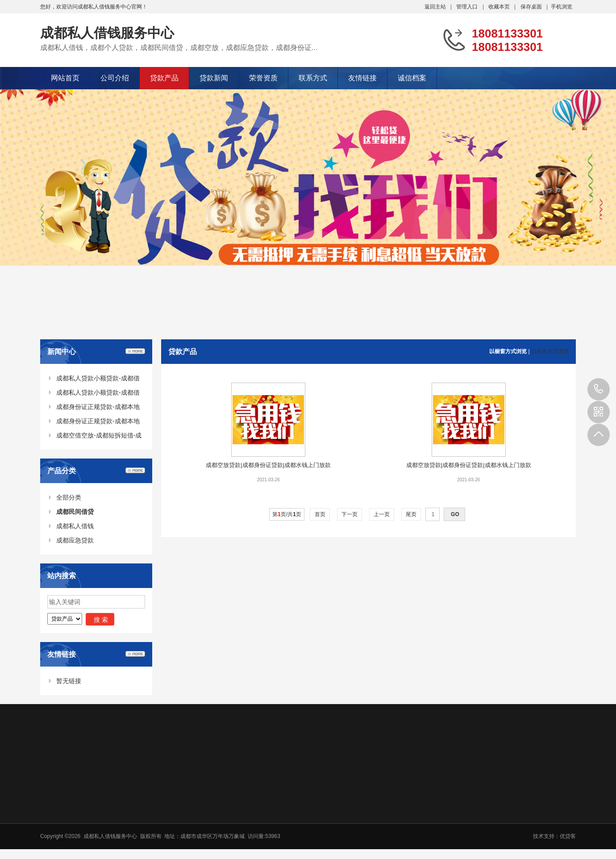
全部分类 (69, 497)
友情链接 (362, 78)
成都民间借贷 (75, 512)
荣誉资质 (263, 78)
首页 (320, 514)
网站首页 (65, 78)
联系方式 (313, 78)
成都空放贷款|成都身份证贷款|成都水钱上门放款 (268, 465)
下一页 (350, 514)
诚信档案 (412, 78)
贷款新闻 (214, 78)
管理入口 (467, 7)
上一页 (382, 514)
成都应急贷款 (75, 540)
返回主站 (435, 7)
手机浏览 (562, 7)
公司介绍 (115, 78)
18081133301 (599, 389)
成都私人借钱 (75, 526)
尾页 (411, 514)
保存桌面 (531, 7)
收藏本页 (499, 7)
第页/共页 (287, 514)
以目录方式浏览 (550, 351)
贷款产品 (164, 78)
